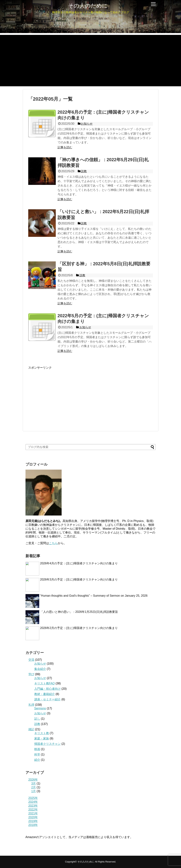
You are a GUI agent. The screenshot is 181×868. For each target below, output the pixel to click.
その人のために (88, 6)
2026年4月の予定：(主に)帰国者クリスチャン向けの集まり (79, 563)
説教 (37, 724)
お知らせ (40, 664)
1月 (34, 791)
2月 (34, 787)
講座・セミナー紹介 (47, 699)
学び (31, 674)
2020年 (33, 817)
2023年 (33, 806)
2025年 (33, 798)
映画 (37, 749)
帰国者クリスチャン (47, 744)
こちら (53, 543)
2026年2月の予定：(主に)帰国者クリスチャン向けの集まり (79, 628)
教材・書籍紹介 (45, 694)
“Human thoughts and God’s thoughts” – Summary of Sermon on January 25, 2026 (94, 596)
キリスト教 (42, 733)
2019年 (33, 821)
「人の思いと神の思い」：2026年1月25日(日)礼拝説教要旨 (79, 612)
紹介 (37, 760)
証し (37, 719)
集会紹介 (40, 669)
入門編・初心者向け (47, 689)
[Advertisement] (90, 61)
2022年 (33, 810)
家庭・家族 (42, 738)
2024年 (33, 802)
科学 (37, 754)
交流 (31, 660)
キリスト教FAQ (45, 683)
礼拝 (31, 705)
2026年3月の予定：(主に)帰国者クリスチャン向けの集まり (79, 579)
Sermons (40, 708)
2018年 (33, 825)
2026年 (33, 780)
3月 (34, 783)
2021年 (33, 813)
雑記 (31, 729)
